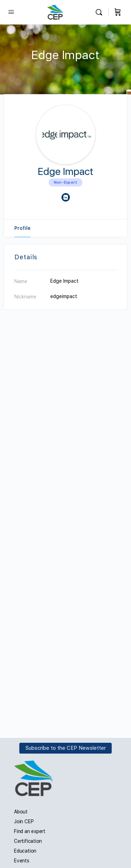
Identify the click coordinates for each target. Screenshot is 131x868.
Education (25, 851)
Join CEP (24, 821)
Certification (28, 841)
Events (22, 861)
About (21, 812)
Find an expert (30, 831)
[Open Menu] (11, 12)
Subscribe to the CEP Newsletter (66, 748)
